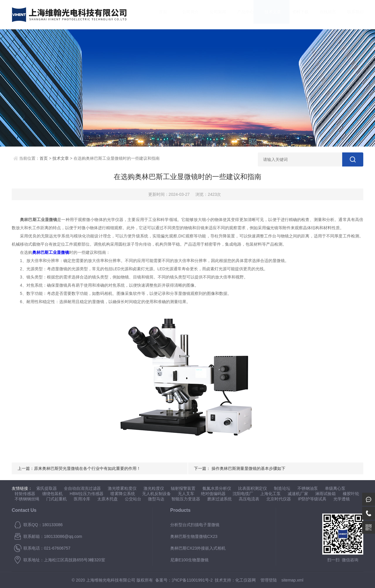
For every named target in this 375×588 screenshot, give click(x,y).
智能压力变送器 (186, 499)
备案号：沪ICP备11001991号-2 (184, 580)
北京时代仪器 (279, 499)
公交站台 (133, 499)
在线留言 (322, 15)
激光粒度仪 (154, 488)
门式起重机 (57, 499)
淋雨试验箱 (325, 494)
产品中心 (240, 15)
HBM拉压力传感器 (87, 494)
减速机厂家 (298, 494)
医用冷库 (82, 499)
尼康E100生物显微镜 (189, 560)
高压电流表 (249, 499)
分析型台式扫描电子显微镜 (195, 525)
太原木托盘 (108, 499)
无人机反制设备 (156, 494)
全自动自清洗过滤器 (82, 488)
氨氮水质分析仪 (217, 488)
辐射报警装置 (183, 488)
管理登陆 (269, 580)
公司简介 (185, 15)
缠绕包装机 (52, 494)
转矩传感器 (25, 494)
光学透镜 (342, 499)
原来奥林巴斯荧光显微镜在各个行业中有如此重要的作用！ (87, 468)
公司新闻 (212, 15)
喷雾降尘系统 (123, 494)
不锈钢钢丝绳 (27, 499)
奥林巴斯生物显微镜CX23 (194, 536)
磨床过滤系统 (219, 499)
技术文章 (267, 15)
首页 (157, 15)
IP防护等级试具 (312, 499)
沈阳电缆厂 (243, 494)
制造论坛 (282, 488)
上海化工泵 (270, 494)
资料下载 (295, 15)
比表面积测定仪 (253, 488)
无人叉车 (186, 494)
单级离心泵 (335, 488)
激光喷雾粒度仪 (122, 488)
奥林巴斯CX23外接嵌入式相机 (198, 548)
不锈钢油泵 (308, 488)
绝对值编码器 (213, 494)
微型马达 (156, 499)
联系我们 (350, 15)
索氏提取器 (47, 488)
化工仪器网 (246, 580)
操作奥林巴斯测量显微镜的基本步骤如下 (248, 468)
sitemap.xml (293, 580)
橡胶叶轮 (351, 494)
